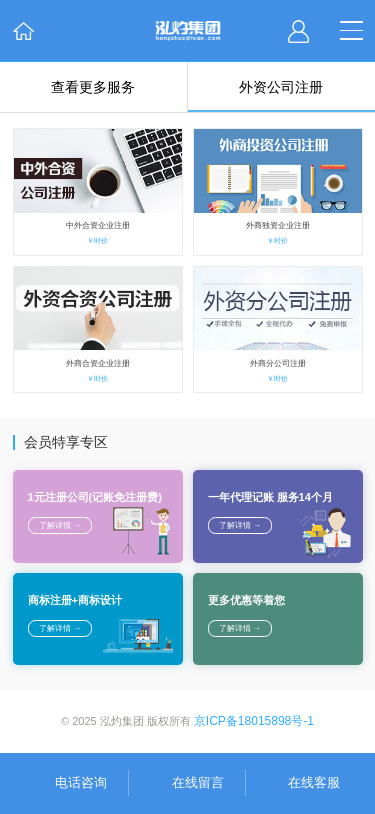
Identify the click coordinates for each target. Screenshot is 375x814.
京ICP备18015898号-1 (254, 721)
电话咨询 (81, 782)
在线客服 (314, 782)
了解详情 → (60, 525)
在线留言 (198, 782)
